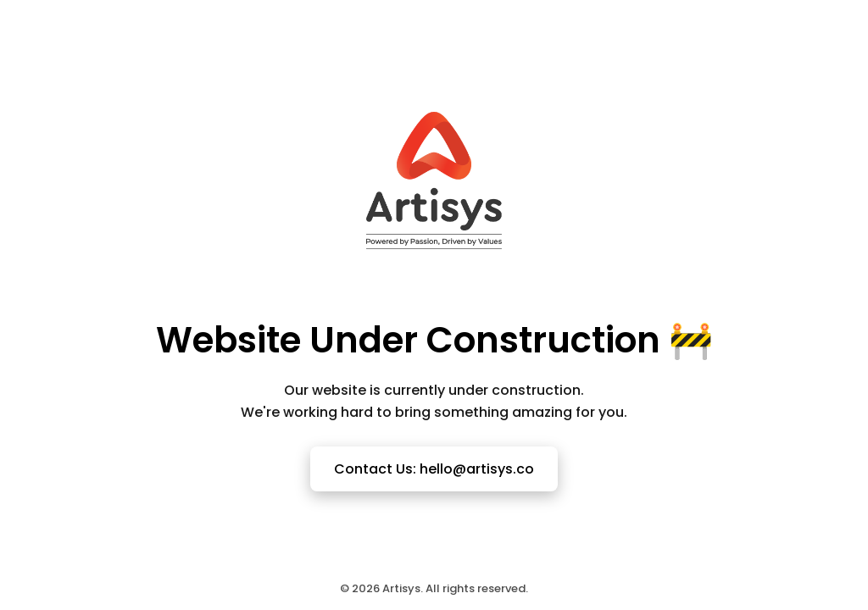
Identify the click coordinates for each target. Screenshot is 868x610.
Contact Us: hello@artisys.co (434, 469)
